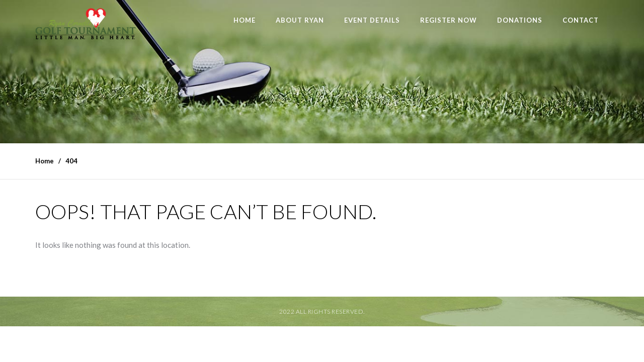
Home (245, 20)
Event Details (372, 20)
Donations (520, 20)
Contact (581, 20)
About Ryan (300, 20)
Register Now (449, 20)
